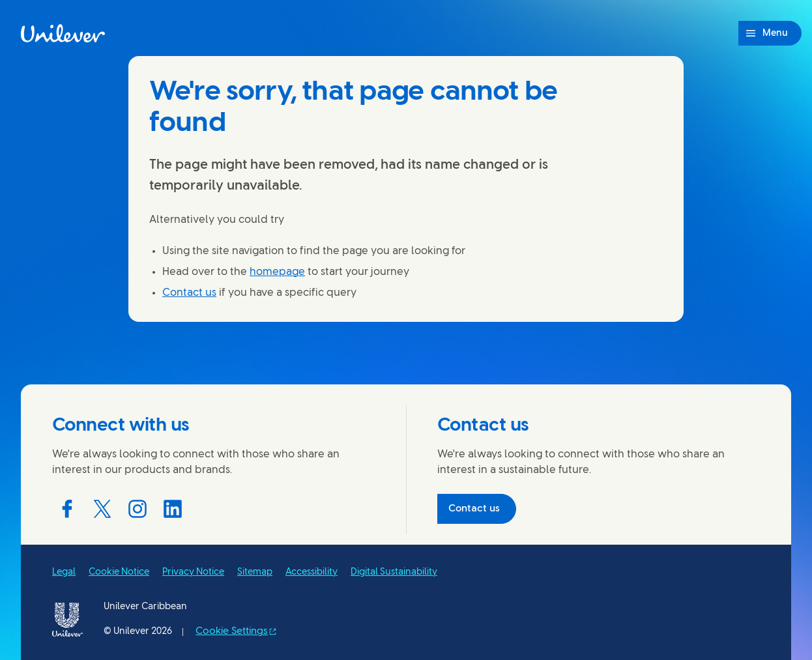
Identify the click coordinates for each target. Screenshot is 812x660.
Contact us (189, 293)
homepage (277, 272)
